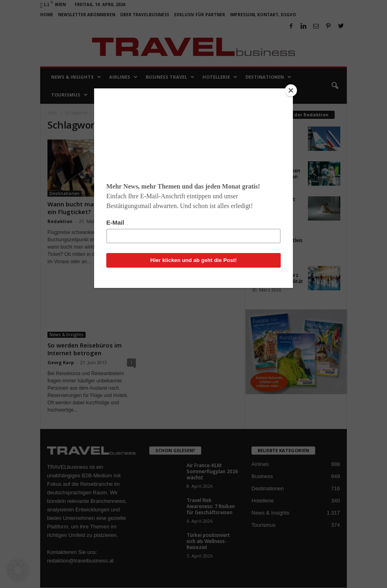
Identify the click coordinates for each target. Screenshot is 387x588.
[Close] (291, 90)
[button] (18, 570)
